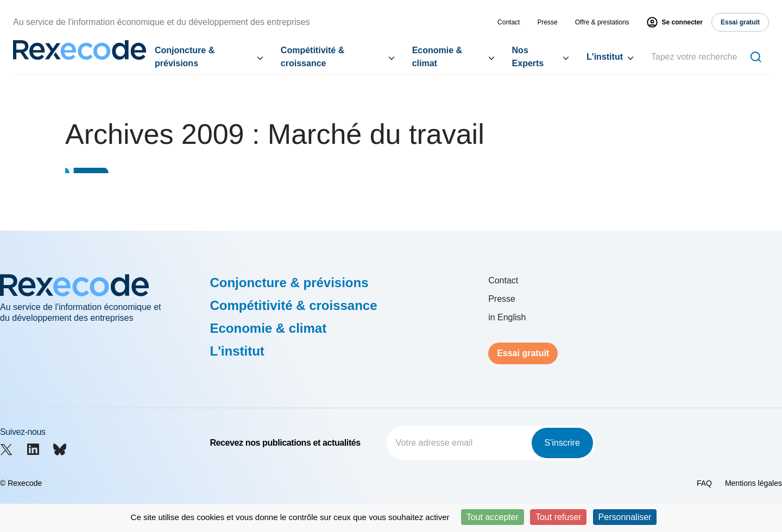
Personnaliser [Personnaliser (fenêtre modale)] (625, 517)
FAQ (704, 483)
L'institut (605, 57)
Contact (509, 22)
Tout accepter (493, 517)
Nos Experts (528, 57)
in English (507, 317)
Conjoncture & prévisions (185, 57)
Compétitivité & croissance (313, 57)
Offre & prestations (602, 22)
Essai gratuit (523, 353)
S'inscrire (562, 443)
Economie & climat (437, 57)
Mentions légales (753, 483)
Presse (547, 22)
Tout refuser (558, 517)
